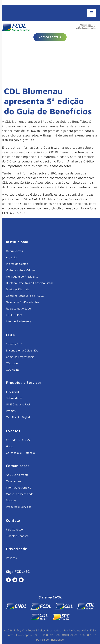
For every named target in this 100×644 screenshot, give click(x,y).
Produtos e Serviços (19, 507)
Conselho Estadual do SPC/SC (25, 296)
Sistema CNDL (15, 344)
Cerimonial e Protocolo (20, 453)
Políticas (11, 558)
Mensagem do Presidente (22, 276)
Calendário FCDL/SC (19, 440)
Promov (11, 411)
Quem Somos (14, 251)
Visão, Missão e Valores (21, 270)
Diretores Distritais (17, 289)
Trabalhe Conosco (17, 536)
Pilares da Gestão (17, 264)
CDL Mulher (13, 370)
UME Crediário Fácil (18, 404)
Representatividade (18, 308)
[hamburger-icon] (91, 13)
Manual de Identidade (20, 494)
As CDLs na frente (17, 475)
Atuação (11, 257)
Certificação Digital (18, 417)
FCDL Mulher (14, 315)
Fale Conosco (14, 529)
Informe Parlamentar (19, 321)
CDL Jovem (13, 363)
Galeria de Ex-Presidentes (22, 302)
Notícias (11, 500)
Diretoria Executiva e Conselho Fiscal (29, 283)
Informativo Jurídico (19, 487)
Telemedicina (14, 398)
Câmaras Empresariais (20, 357)
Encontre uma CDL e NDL (22, 350)
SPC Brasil (12, 392)
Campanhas (13, 481)
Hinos (9, 446)
